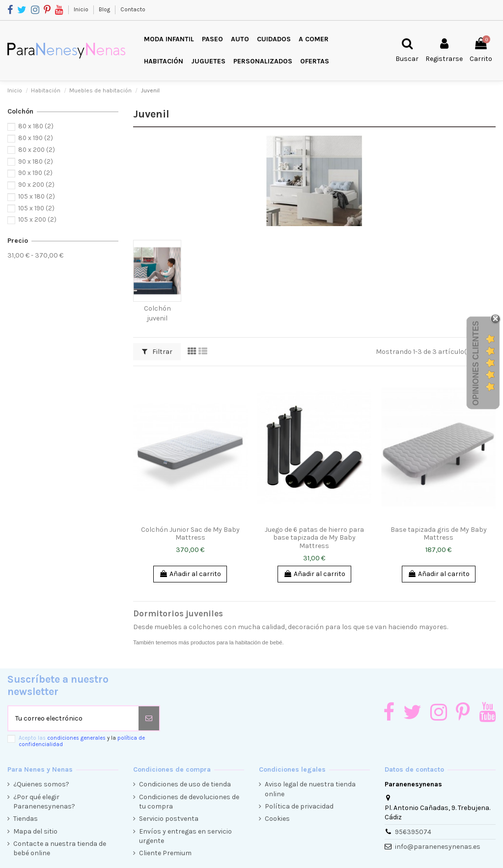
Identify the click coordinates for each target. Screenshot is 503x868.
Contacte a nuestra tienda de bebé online (60, 849)
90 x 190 (35, 173)
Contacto (133, 9)
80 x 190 (36, 138)
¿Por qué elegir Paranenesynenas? (44, 802)
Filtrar (157, 352)
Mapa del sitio (35, 831)
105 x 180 (37, 196)
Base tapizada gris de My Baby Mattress (439, 534)
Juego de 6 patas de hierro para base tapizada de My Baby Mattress (314, 538)
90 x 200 (36, 185)
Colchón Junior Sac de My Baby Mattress (190, 534)
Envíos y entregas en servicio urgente (185, 836)
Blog (105, 9)
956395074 (413, 832)
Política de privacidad (299, 806)
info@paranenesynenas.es (438, 847)
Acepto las (82, 741)
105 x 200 (37, 219)
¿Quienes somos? (41, 784)
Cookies (277, 819)
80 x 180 (36, 126)
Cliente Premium (165, 853)
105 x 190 (36, 208)
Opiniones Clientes (476, 363)
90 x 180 (36, 161)
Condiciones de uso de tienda (185, 784)
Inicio (82, 9)
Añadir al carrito (190, 574)
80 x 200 (37, 150)
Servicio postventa (169, 819)
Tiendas (26, 819)
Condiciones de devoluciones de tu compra (189, 802)
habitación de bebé (259, 642)
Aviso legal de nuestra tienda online (310, 789)
